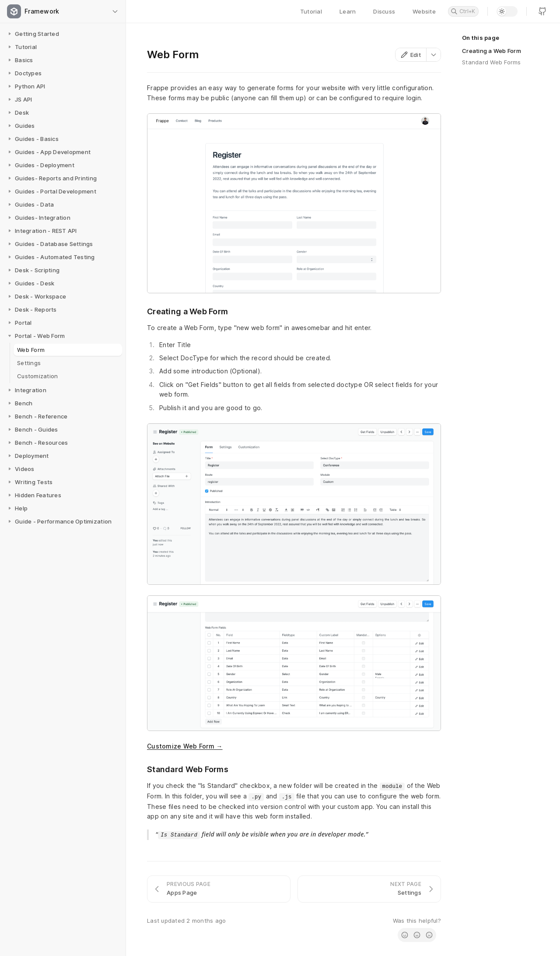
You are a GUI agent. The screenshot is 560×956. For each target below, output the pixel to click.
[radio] (405, 935)
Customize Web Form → (185, 746)
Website (424, 11)
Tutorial (311, 11)
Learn (348, 11)
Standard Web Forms (492, 62)
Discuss (384, 11)
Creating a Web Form (492, 51)
